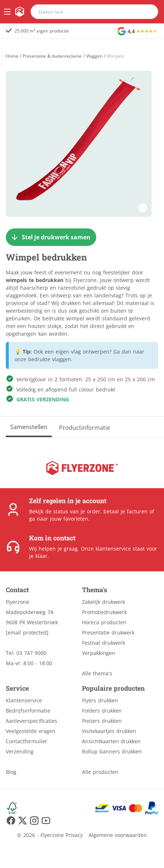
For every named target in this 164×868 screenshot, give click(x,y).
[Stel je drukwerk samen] (51, 237)
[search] (148, 12)
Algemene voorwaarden (118, 835)
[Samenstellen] (29, 427)
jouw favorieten (69, 519)
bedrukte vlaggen (50, 359)
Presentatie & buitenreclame (52, 56)
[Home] (12, 56)
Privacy (74, 835)
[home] (20, 12)
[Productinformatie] (85, 427)
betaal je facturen (126, 511)
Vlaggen (94, 56)
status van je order (77, 511)
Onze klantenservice (106, 549)
